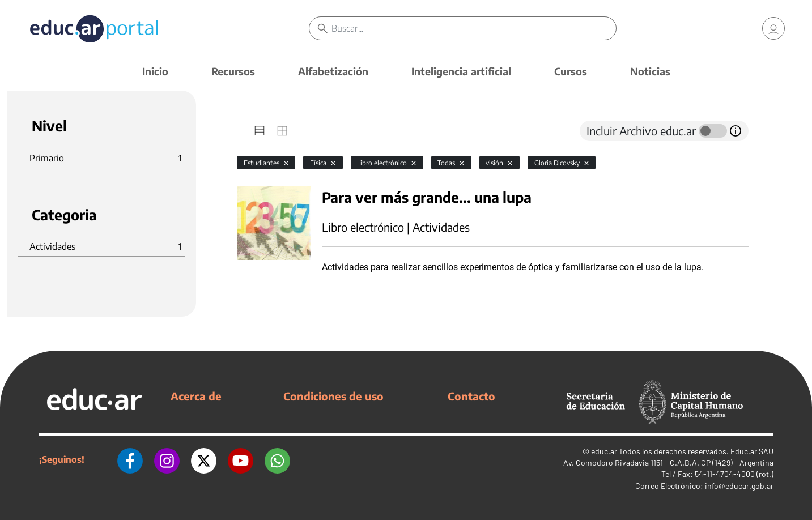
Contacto (471, 396)
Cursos (571, 71)
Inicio (155, 71)
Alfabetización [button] (333, 71)
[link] (773, 28)
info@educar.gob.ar (739, 486)
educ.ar (604, 451)
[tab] (260, 131)
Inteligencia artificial (461, 71)
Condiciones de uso (333, 396)
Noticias (650, 71)
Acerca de (196, 396)
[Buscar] (474, 28)
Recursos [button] (233, 71)
